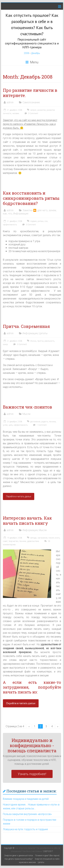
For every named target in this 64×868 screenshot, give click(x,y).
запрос (33, 110)
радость (45, 422)
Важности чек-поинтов (27, 407)
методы (33, 538)
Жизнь (33, 341)
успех (5, 425)
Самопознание (31, 102)
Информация (21, 214)
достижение (35, 422)
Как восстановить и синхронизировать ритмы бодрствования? (31, 198)
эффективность (10, 225)
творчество (13, 541)
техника (52, 422)
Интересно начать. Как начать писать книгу (27, 521)
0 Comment (31, 113)
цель (11, 425)
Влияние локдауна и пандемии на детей (26, 799)
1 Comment (39, 425)
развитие (42, 110)
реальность (49, 341)
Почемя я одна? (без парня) (47, 856)
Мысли (26, 414)
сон (46, 221)
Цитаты (43, 333)
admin (10, 102)
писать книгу (54, 538)
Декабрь (36, 53)
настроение (43, 538)
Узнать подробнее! (32, 774)
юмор (5, 344)
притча (40, 341)
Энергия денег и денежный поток (19, 856)
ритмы (41, 221)
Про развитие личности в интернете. (30, 93)
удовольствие (33, 541)
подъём (33, 221)
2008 (26, 53)
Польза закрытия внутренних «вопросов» (27, 814)
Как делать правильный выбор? (19, 859)
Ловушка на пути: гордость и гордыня (25, 829)
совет (5, 541)
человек (16, 113)
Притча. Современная (26, 326)
